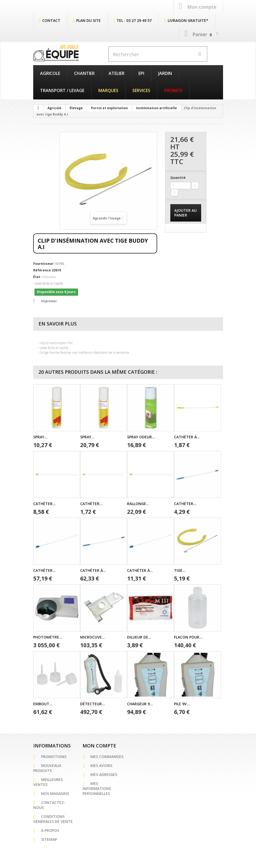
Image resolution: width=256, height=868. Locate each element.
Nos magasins (55, 793)
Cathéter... (44, 503)
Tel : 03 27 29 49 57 (134, 20)
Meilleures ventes (48, 781)
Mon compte (99, 745)
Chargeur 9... (140, 703)
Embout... (43, 703)
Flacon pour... (188, 636)
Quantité (178, 177)
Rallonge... (138, 503)
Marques (108, 90)
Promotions (54, 756)
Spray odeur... (141, 436)
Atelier (117, 73)
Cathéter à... (187, 436)
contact (51, 20)
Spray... (40, 436)
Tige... (180, 570)
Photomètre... (48, 636)
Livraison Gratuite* (188, 20)
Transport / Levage (62, 90)
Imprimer (49, 300)
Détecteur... (93, 703)
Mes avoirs (101, 765)
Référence (42, 269)
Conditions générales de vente (53, 818)
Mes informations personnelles (97, 788)
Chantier (84, 73)
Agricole (50, 73)
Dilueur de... (139, 636)
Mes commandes (107, 756)
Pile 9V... (182, 703)
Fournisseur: (44, 263)
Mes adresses (104, 774)
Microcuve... (93, 636)
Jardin (165, 73)
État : (38, 276)
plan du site (88, 20)
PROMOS (173, 90)
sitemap (49, 839)
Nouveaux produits (47, 767)
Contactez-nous (49, 804)
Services (141, 90)
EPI (141, 73)
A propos (50, 830)
